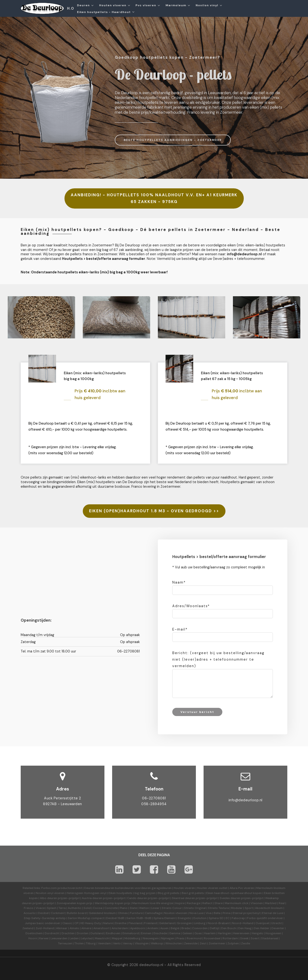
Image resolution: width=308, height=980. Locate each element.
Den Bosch (229, 928)
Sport (249, 908)
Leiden (74, 938)
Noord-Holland (243, 923)
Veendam (104, 943)
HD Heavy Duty (91, 923)
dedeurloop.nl (151, 965)
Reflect (207, 903)
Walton (144, 908)
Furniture (136, 913)
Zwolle (246, 943)
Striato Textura (218, 908)
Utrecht (276, 923)
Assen (164, 928)
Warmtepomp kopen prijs (112, 903)
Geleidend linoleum (102, 913)
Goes (198, 933)
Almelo (74, 928)
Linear (155, 908)
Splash (52, 908)
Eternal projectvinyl (246, 913)
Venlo (117, 943)
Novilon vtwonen (176, 913)
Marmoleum (176, 5)
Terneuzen (65, 943)
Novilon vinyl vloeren (50, 893)
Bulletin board (77, 913)
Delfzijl (214, 928)
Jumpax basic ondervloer (42, 923)
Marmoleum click (237, 903)
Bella (217, 913)
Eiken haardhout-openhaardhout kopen (234, 893)
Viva (209, 913)
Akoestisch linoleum (269, 908)
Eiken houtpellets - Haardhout (104, 12)
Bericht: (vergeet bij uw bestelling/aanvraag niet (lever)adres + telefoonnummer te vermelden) (218, 659)
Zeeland (28, 928)
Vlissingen (142, 943)
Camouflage (153, 913)
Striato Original (195, 908)
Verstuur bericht (197, 712)
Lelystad (87, 938)
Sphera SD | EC (219, 918)
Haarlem (210, 933)
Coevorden (200, 928)
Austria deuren (92, 898)
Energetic (184, 918)
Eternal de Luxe (273, 913)
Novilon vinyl (207, 5)
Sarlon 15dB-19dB (139, 918)
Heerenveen (241, 933)
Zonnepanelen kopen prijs (74, 903)
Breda (186, 928)
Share (218, 903)
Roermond (194, 938)
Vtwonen (257, 903)
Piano (124, 908)
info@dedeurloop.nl (246, 800)
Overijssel (262, 923)
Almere (86, 928)
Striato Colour (172, 908)
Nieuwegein (151, 938)
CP (76, 923)
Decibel (43, 913)
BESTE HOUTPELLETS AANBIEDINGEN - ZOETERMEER (173, 140)
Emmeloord (131, 933)
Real (282, 903)
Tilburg (91, 943)
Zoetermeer (217, 943)
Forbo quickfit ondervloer (265, 918)
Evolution (200, 918)
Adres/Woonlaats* (191, 606)
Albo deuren (48, 898)
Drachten (68, 933)
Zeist (203, 943)
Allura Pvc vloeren (242, 888)
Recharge (193, 903)
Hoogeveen (273, 933)
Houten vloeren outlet (212, 888)
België (175, 928)
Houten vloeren (113, 5)
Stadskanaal (270, 938)
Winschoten (174, 943)
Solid (87, 908)
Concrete (111, 908)
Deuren (83, 5)
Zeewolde (191, 943)
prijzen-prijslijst (69, 898)
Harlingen (224, 933)
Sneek (244, 938)
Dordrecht (52, 933)
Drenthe (121, 923)
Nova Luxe (196, 913)
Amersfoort (101, 928)
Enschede (160, 933)
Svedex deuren (230, 898)
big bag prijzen (145, 893)
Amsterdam (120, 928)
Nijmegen (168, 938)
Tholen (79, 943)
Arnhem (153, 928)
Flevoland (135, 923)
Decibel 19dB (115, 918)
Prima (227, 913)
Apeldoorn (138, 928)
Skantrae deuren (183, 898)
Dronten (83, 933)
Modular (237, 908)
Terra (62, 908)
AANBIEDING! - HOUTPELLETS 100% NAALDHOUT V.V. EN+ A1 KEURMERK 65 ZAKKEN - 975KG (154, 198)
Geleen (187, 933)
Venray (128, 943)
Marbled (271, 903)
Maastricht (102, 938)
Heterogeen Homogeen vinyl (87, 893)
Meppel (117, 938)
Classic (67, 923)
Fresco (29, 908)
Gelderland (167, 923)
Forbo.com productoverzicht (62, 888)
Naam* (179, 582)
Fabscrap (238, 918)
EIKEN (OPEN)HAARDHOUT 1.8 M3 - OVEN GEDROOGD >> (154, 511)
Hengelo (257, 933)
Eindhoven (113, 933)
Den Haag (245, 928)
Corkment (58, 913)
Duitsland (97, 933)
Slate (133, 908)
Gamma (175, 933)
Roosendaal (212, 938)
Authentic (75, 908)
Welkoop (157, 943)
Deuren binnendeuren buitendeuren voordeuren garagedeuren (128, 888)
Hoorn (33, 938)
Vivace (40, 908)
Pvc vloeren (146, 5)
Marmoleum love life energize (153, 903)
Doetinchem (34, 933)
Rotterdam (230, 938)
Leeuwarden (59, 938)
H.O (71, 8)
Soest (255, 938)
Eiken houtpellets (120, 893)
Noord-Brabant (219, 923)
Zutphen (233, 943)
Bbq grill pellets (169, 893)
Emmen (146, 933)
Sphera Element (165, 918)
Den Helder (262, 928)
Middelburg (132, 938)
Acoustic (30, 913)
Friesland (151, 923)
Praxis (180, 938)
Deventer (278, 928)
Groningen (184, 923)
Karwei (44, 938)
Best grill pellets (193, 893)
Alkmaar (62, 928)
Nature (108, 923)
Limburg (200, 923)
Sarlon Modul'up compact (86, 918)
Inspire (180, 903)
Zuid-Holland (45, 928)
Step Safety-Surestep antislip (45, 918)
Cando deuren (137, 898)
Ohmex (123, 913)
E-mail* (180, 629)
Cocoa (98, 908)
